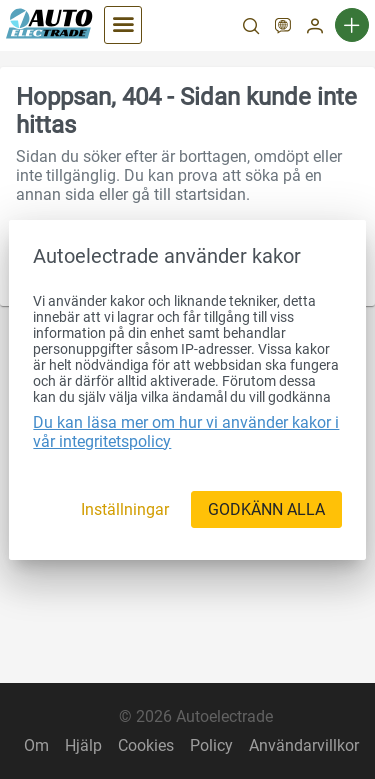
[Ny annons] (352, 25)
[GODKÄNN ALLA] (266, 509)
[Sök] (251, 28)
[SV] (283, 28)
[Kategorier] (123, 25)
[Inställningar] (125, 509)
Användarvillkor (304, 745)
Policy (211, 745)
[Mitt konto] (315, 28)
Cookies (146, 745)
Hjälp (83, 745)
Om (36, 745)
